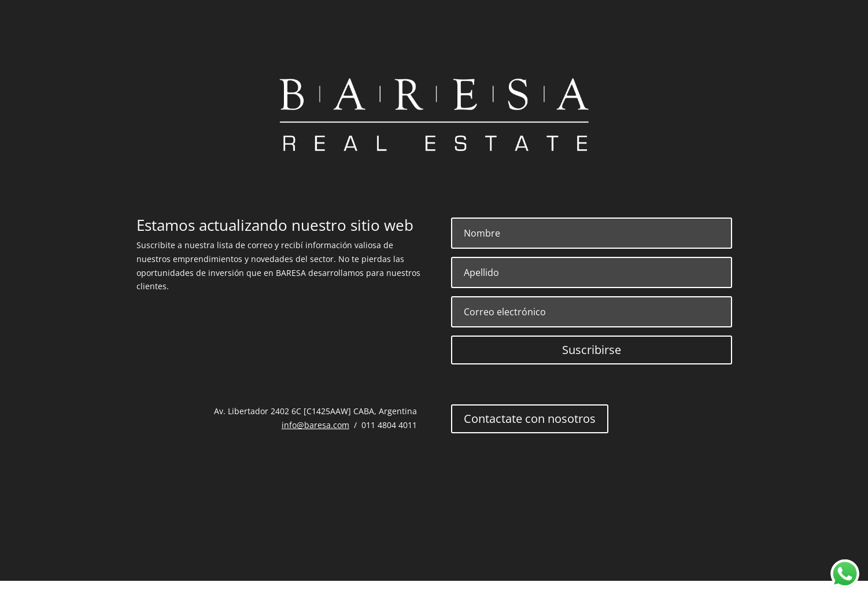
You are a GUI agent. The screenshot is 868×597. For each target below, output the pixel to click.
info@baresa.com (315, 425)
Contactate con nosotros (530, 419)
